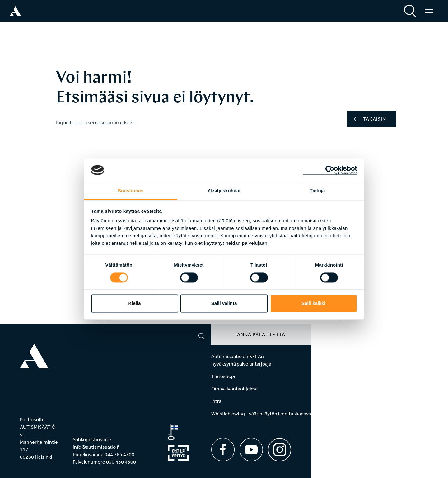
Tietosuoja (223, 376)
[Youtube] (251, 450)
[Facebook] (223, 450)
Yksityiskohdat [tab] (224, 191)
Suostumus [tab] (131, 191)
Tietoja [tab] (317, 191)
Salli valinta (224, 303)
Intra (216, 401)
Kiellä (134, 303)
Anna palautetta (261, 334)
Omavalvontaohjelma (234, 389)
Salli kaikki (313, 303)
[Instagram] (280, 448)
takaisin (370, 119)
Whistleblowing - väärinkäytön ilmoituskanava (261, 414)
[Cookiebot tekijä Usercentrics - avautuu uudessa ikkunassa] (330, 170)
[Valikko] (429, 11)
